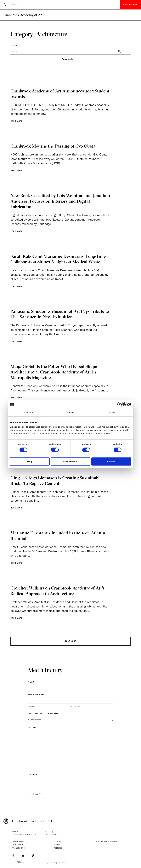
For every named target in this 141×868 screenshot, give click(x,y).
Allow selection (70, 461)
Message (33, 731)
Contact (58, 841)
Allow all (111, 461)
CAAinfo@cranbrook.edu (54, 832)
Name (31, 686)
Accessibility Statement (108, 841)
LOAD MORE (71, 645)
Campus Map (18, 841)
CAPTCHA (33, 778)
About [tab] (112, 412)
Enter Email (32, 710)
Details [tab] (70, 412)
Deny (30, 461)
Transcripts (18, 848)
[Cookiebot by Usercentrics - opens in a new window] (119, 404)
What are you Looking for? (44, 717)
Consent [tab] (29, 412)
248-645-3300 (51, 835)
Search (14, 46)
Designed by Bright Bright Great (57, 863)
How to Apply (130, 5)
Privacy (58, 845)
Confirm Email (76, 710)
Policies (58, 848)
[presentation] (49, 786)
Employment (18, 845)
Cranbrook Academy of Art (23, 15)
